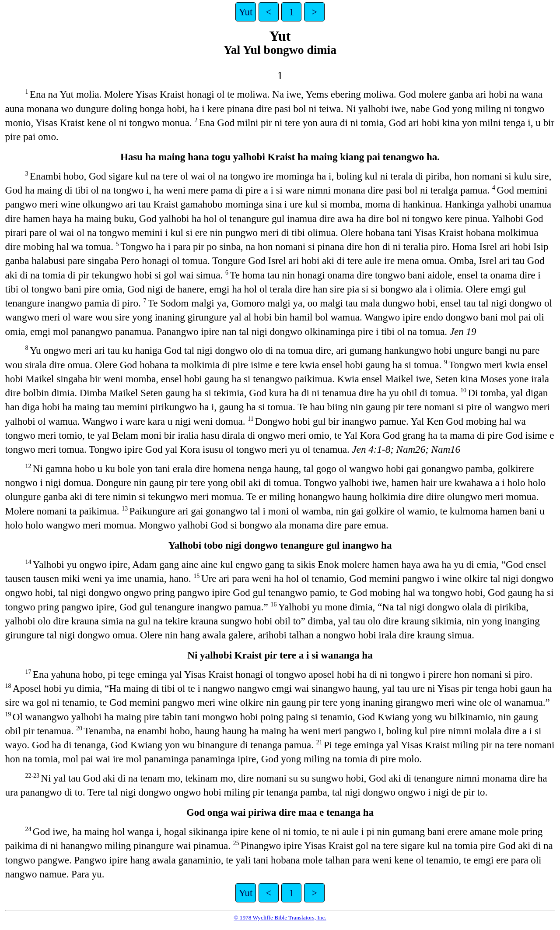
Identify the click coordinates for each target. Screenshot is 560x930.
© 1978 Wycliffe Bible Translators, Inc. (280, 918)
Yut (246, 12)
